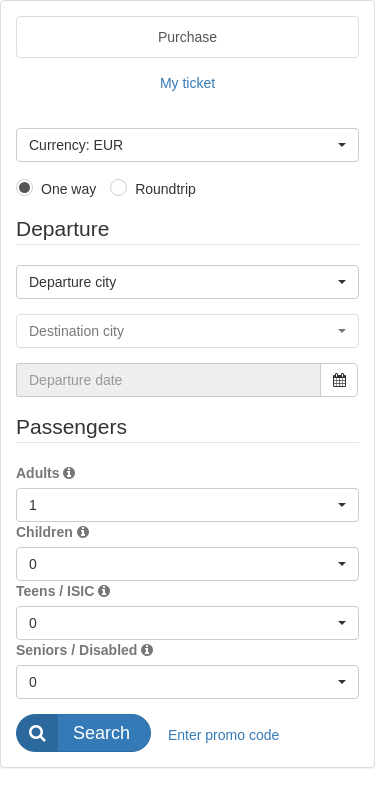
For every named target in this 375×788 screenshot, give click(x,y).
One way (68, 189)
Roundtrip (165, 189)
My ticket (187, 83)
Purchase (187, 37)
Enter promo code (223, 735)
